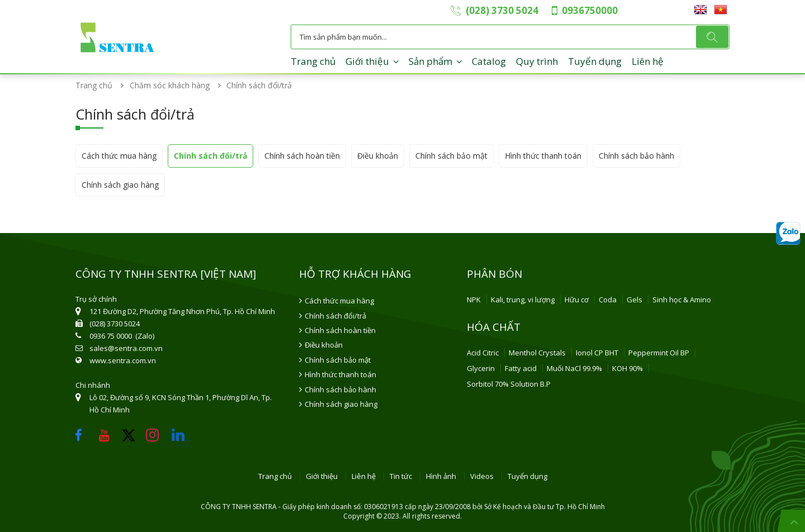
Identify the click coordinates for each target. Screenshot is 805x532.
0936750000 (590, 10)
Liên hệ (648, 61)
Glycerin (481, 368)
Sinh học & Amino (682, 300)
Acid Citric (483, 353)
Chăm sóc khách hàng (174, 85)
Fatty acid (521, 368)
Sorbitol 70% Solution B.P (509, 384)
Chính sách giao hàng (120, 185)
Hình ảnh (441, 477)
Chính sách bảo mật (451, 156)
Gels (634, 300)
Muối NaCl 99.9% (574, 368)
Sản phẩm (430, 61)
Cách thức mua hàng (119, 156)
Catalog (489, 61)
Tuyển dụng (595, 61)
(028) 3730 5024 (502, 10)
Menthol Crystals (537, 353)
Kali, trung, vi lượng (523, 300)
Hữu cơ (577, 300)
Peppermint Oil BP (659, 353)
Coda (608, 300)
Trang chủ (313, 61)
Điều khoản (378, 156)
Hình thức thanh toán (543, 156)
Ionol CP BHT (597, 353)
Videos (482, 477)
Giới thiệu (367, 61)
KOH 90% (628, 368)
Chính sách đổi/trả (210, 156)
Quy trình (537, 61)
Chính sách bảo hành (636, 156)
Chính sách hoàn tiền (302, 156)
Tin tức (401, 477)
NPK (474, 300)
